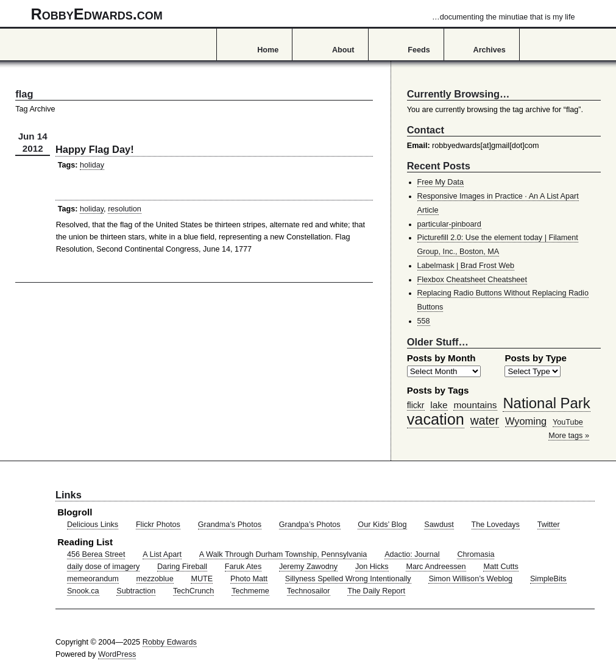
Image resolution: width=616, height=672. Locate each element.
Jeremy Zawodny (308, 567)
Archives (490, 50)
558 (424, 321)
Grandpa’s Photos (310, 525)
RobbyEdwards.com (303, 14)
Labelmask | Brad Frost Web (466, 266)
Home (268, 50)
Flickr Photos (158, 525)
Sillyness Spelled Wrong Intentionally (348, 579)
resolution (125, 209)
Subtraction (136, 591)
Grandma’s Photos (230, 525)
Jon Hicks (372, 567)
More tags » (569, 436)
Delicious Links (93, 525)
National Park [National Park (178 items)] (546, 403)
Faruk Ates (243, 567)
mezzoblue (155, 579)
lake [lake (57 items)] (439, 405)
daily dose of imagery (103, 567)
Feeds (419, 50)
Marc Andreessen (436, 567)
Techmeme (250, 591)
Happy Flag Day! (95, 149)
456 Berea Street (96, 554)
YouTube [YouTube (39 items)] (568, 422)
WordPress (117, 654)
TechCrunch (193, 591)
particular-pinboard (449, 224)
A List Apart (162, 554)
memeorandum (93, 579)
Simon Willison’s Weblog (470, 579)
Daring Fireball (182, 567)
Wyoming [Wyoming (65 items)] (526, 421)
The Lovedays (496, 525)
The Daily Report (376, 591)
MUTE (202, 579)
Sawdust (439, 525)
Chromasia (476, 554)
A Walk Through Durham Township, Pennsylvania (283, 554)
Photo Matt (249, 579)
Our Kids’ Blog (382, 525)
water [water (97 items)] (485, 420)
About (343, 50)
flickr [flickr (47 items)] (416, 405)
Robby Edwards (170, 642)
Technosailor (309, 591)
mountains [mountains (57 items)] (475, 405)
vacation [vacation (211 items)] (436, 419)
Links (69, 495)
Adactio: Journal (412, 554)
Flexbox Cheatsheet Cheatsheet (472, 280)
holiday (92, 165)
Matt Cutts (501, 567)
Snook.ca (83, 591)
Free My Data (441, 182)
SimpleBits (548, 579)
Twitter (549, 525)
